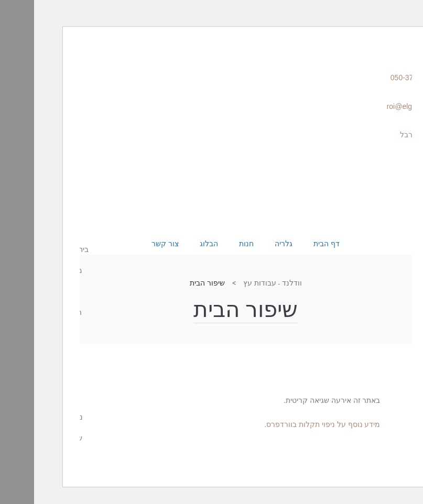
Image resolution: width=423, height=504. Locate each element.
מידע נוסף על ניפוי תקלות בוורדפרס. (288, 424)
